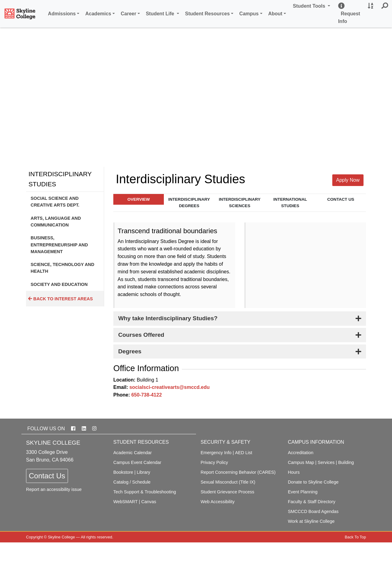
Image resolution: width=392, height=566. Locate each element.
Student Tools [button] (312, 5)
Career (128, 14)
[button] (385, 6)
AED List (244, 453)
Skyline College (61, 537)
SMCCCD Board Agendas (313, 511)
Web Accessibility (218, 502)
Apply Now (348, 180)
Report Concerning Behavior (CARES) (238, 472)
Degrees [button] (130, 351)
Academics (98, 14)
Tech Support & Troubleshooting (145, 492)
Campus (249, 14)
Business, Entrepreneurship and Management (59, 245)
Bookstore (123, 472)
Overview (139, 199)
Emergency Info (216, 453)
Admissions (62, 14)
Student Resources (207, 14)
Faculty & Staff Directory (312, 502)
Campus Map (301, 462)
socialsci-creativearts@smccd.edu (169, 387)
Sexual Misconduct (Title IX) (228, 482)
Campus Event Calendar (137, 462)
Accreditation (301, 453)
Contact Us (341, 199)
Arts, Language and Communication (56, 222)
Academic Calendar (133, 453)
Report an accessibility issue (54, 489)
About (275, 14)
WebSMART (125, 502)
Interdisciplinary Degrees (189, 203)
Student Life (161, 14)
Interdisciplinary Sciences (239, 203)
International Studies (290, 203)
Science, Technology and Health (62, 268)
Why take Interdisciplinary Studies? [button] (168, 318)
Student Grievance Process (227, 492)
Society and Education (59, 284)
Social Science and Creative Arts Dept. (55, 202)
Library (144, 472)
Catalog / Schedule (132, 482)
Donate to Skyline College (313, 482)
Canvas (149, 502)
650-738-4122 (147, 395)
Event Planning (303, 492)
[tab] (240, 319)
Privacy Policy (214, 462)
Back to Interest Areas (60, 299)
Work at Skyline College (311, 521)
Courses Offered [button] (141, 335)
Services (326, 462)
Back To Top (355, 537)
